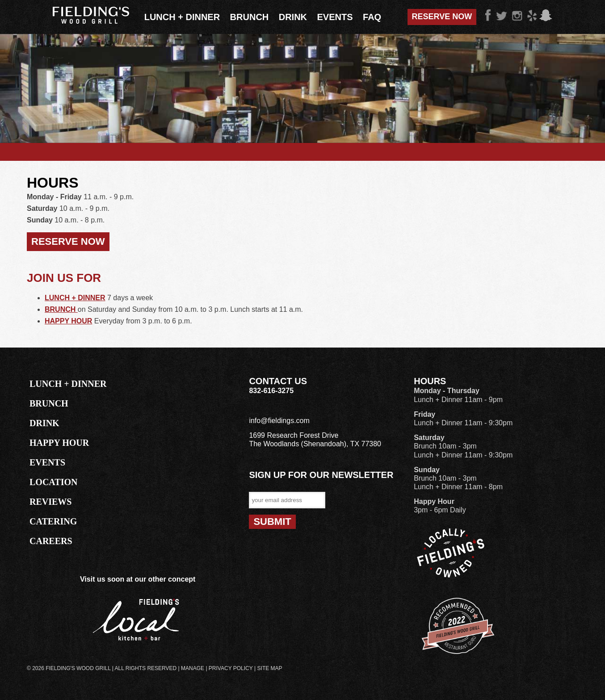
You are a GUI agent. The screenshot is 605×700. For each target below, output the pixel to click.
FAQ (372, 17)
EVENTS (47, 462)
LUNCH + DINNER (75, 298)
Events (335, 17)
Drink (293, 17)
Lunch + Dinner (182, 17)
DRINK (44, 423)
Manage (193, 668)
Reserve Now (442, 17)
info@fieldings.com (279, 421)
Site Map (270, 668)
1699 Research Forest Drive (294, 435)
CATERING (53, 521)
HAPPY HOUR (68, 321)
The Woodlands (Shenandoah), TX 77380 (315, 444)
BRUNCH (61, 309)
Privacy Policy (231, 668)
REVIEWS (50, 502)
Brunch (250, 17)
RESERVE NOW (68, 241)
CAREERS (51, 541)
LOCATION (53, 482)
